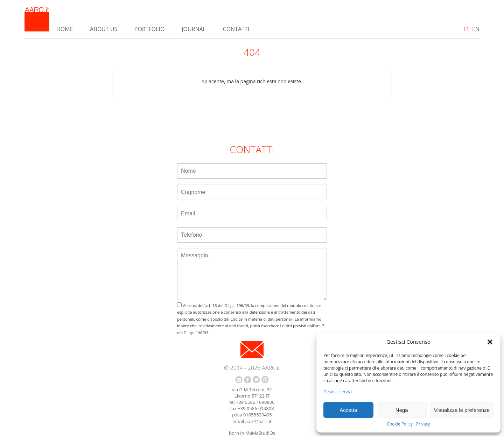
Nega (402, 410)
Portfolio (150, 29)
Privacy (423, 424)
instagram (239, 380)
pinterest (265, 380)
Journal (194, 29)
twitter (256, 380)
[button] (490, 342)
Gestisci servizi (338, 392)
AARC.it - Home (37, 19)
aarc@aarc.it (258, 421)
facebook (248, 380)
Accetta (348, 410)
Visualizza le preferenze (462, 410)
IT (466, 29)
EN (476, 29)
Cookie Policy (400, 424)
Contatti (236, 29)
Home (65, 29)
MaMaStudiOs (260, 433)
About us (104, 29)
